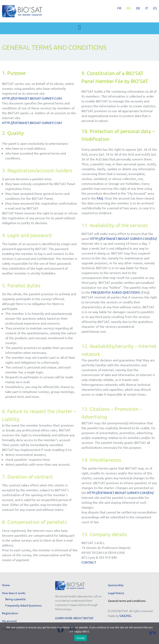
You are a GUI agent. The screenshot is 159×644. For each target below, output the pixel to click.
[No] (152, 633)
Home (6, 585)
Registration (10, 613)
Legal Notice (116, 593)
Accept (80, 638)
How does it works (14, 593)
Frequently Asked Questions (116, 292)
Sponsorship (116, 585)
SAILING (125, 615)
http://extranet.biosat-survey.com (32, 98)
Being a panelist (16, 599)
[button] (79, 27)
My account (9, 621)
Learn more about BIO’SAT (74, 618)
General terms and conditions (127, 601)
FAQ (100, 198)
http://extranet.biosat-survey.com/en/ (124, 238)
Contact (89, 562)
